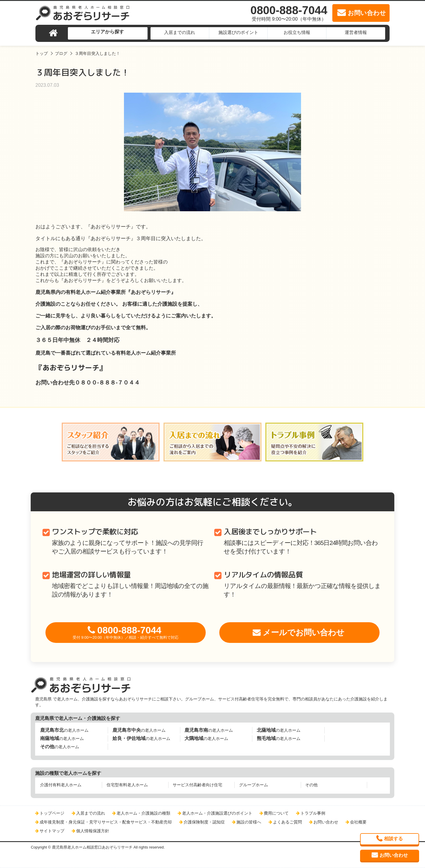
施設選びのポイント (238, 32)
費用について (276, 813)
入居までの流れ (180, 32)
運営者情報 (356, 32)
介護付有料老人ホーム (61, 785)
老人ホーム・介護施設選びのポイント (217, 813)
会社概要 (358, 822)
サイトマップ (52, 831)
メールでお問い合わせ (304, 633)
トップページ (52, 813)
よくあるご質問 (287, 822)
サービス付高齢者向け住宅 (197, 785)
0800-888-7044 (126, 632)
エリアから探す (107, 32)
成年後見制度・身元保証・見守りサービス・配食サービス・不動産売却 (106, 822)
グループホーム (254, 785)
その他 (311, 785)
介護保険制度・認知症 (204, 822)
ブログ (61, 53)
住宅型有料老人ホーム (127, 785)
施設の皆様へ (249, 822)
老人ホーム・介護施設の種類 (143, 813)
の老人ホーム (64, 730)
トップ (42, 53)
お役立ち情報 (297, 32)
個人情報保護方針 (93, 831)
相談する (393, 839)
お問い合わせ (326, 822)
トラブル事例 (313, 813)
